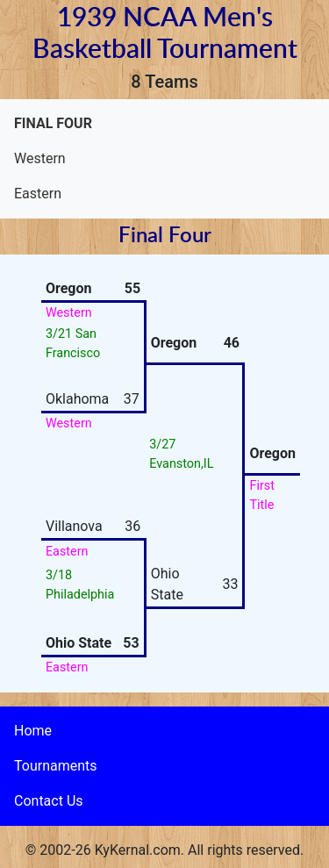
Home (33, 731)
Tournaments (56, 766)
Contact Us (49, 801)
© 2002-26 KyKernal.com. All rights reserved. (164, 850)
